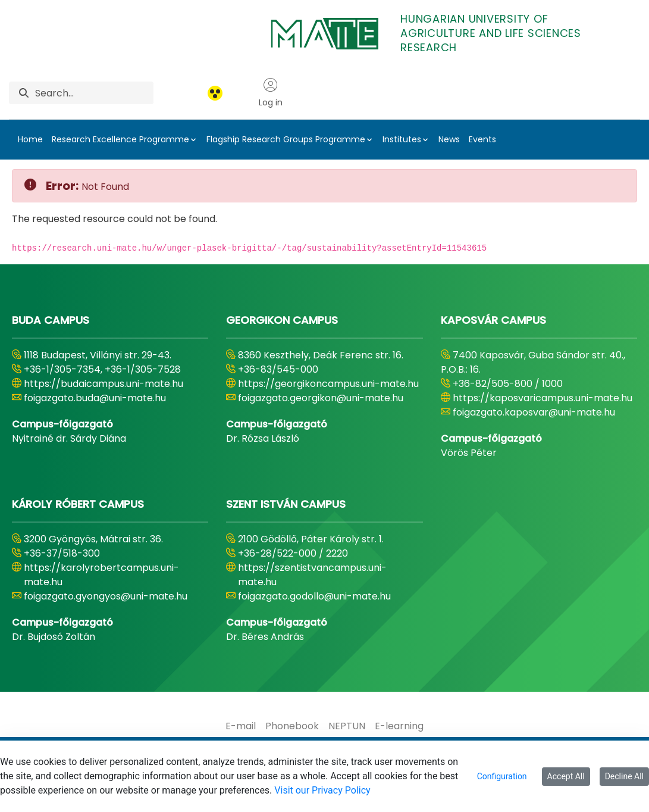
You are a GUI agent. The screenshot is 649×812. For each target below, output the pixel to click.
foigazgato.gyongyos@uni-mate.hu (106, 596)
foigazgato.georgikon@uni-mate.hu (321, 398)
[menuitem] (241, 726)
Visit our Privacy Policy (322, 790)
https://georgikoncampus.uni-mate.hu (328, 384)
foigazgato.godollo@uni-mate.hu (314, 596)
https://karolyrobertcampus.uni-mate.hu (101, 575)
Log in (271, 93)
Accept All (566, 776)
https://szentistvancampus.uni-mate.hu (312, 575)
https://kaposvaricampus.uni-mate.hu (543, 398)
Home (30, 139)
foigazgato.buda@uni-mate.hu (95, 398)
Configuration (502, 776)
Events (482, 139)
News (449, 139)
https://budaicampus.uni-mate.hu (104, 384)
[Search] (94, 93)
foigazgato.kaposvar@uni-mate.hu (534, 412)
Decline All (624, 776)
